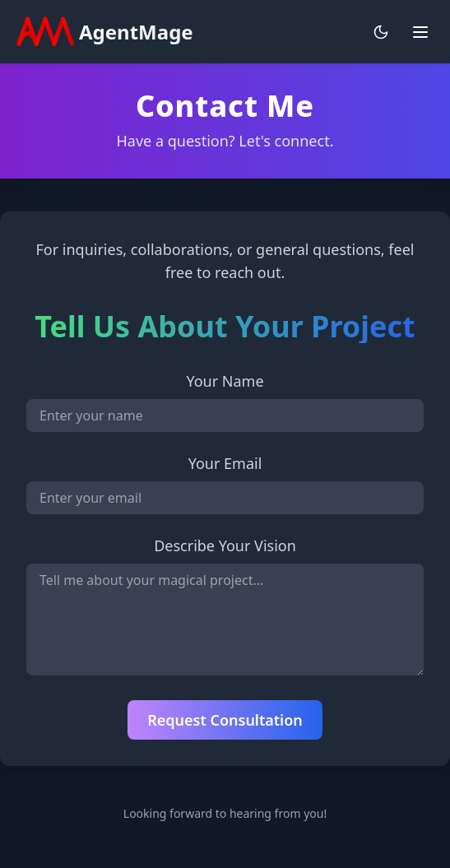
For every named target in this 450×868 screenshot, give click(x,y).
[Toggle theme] (381, 32)
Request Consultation (225, 720)
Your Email (225, 463)
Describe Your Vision (225, 545)
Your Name (225, 381)
